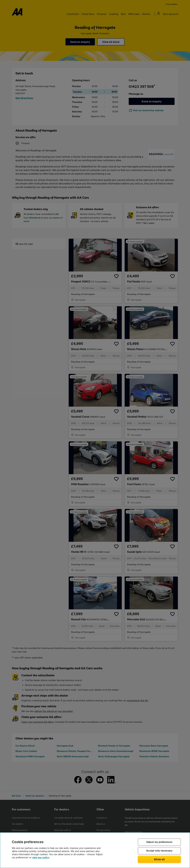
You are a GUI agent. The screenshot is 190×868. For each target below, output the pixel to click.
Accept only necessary (159, 851)
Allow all (159, 859)
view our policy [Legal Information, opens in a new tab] (41, 858)
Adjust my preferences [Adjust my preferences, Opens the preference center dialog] (159, 842)
